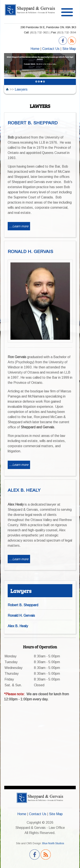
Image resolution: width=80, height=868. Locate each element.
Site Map (69, 49)
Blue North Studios (53, 843)
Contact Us (51, 49)
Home (35, 49)
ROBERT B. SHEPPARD (33, 123)
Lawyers (21, 89)
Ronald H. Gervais (21, 616)
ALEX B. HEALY (24, 490)
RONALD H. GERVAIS (30, 251)
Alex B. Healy (18, 626)
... (19, 226)
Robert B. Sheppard (23, 605)
